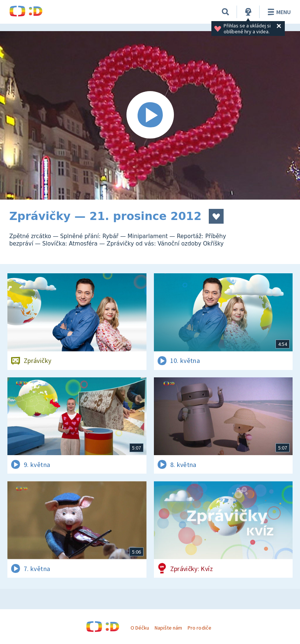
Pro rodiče (199, 628)
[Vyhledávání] (225, 12)
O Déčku (140, 628)
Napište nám (168, 628)
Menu (278, 12)
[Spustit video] (150, 115)
